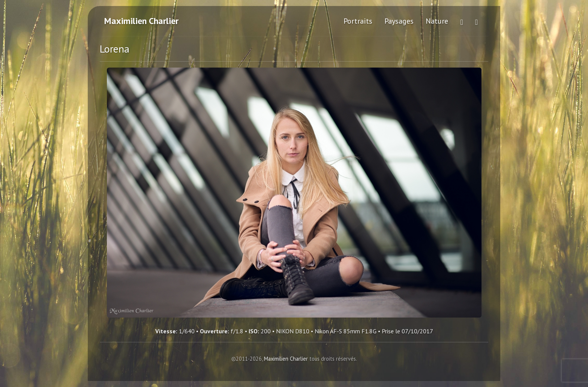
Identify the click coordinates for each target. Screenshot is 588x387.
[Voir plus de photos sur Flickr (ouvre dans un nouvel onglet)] (461, 21)
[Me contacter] (476, 21)
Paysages (399, 21)
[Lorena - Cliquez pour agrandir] (294, 193)
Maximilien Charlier (141, 21)
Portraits (358, 21)
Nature (437, 21)
